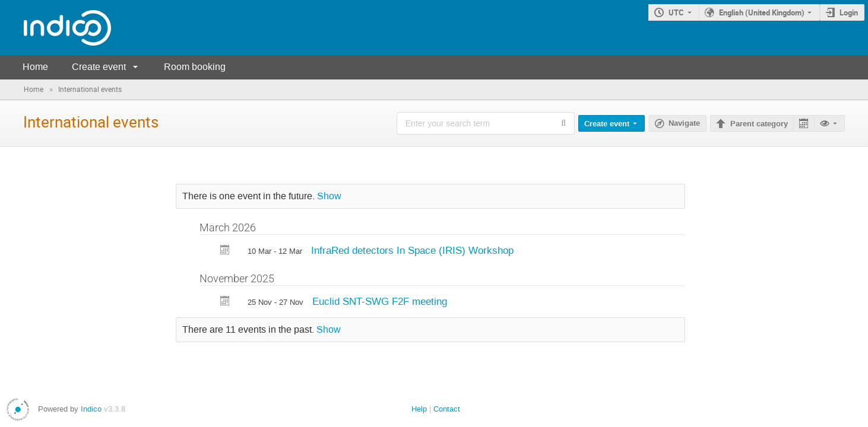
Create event (99, 67)
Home (35, 67)
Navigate (684, 123)
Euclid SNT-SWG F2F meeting (380, 301)
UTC (676, 12)
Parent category (759, 124)
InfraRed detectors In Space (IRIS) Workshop (412, 250)
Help (419, 409)
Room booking (195, 67)
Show (329, 196)
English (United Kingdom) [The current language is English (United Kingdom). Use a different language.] (762, 12)
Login (849, 12)
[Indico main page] (56, 28)
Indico (91, 409)
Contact (447, 409)
